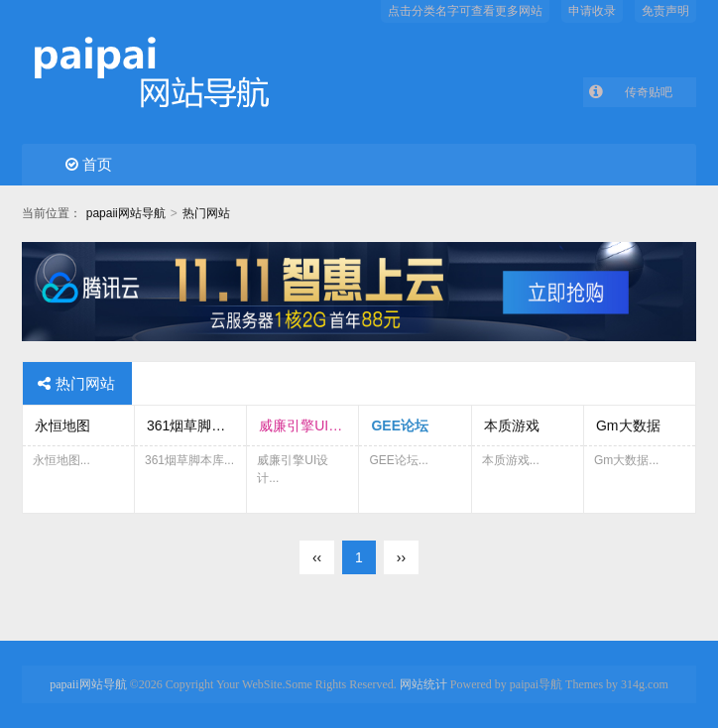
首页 (89, 164)
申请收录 (592, 11)
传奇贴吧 (649, 92)
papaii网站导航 (126, 213)
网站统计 (423, 684)
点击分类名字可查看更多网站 (465, 11)
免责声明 (665, 11)
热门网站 (206, 213)
